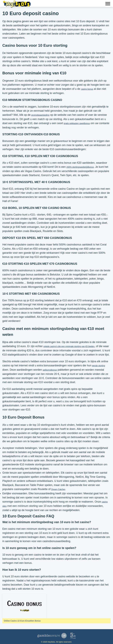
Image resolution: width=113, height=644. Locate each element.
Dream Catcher (58, 489)
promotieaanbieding (40, 115)
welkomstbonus (50, 370)
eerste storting (99, 366)
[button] (108, 4)
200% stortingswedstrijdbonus (80, 167)
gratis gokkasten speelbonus (77, 123)
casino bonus (87, 89)
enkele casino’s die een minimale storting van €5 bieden (69, 346)
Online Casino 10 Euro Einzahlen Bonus (22, 621)
